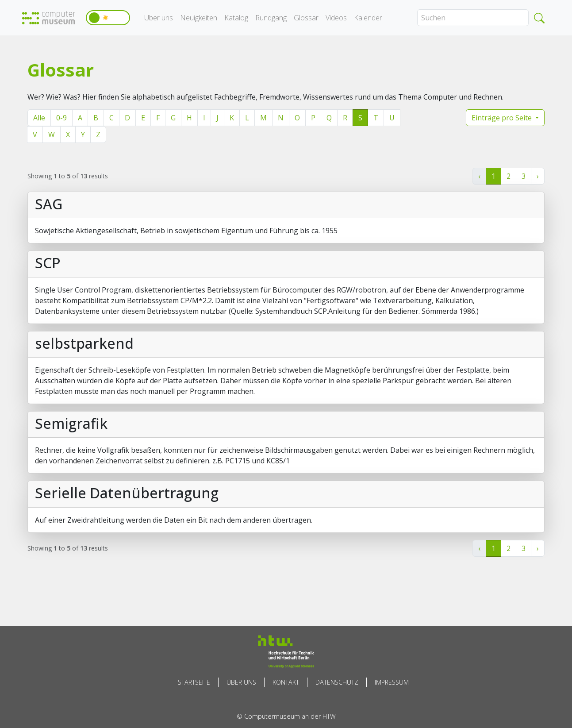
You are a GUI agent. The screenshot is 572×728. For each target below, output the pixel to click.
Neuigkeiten (199, 18)
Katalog (236, 18)
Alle (39, 118)
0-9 (61, 118)
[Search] (473, 18)
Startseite (194, 682)
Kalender (368, 18)
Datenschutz (337, 682)
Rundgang (271, 18)
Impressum (392, 682)
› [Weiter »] (538, 176)
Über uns (159, 18)
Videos (336, 18)
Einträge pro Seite (503, 118)
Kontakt (286, 682)
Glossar (306, 18)
